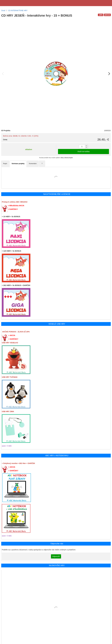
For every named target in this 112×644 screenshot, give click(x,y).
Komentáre (33, 164)
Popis (5, 164)
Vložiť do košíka (83, 152)
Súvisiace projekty (18, 164)
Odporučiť (56, 556)
